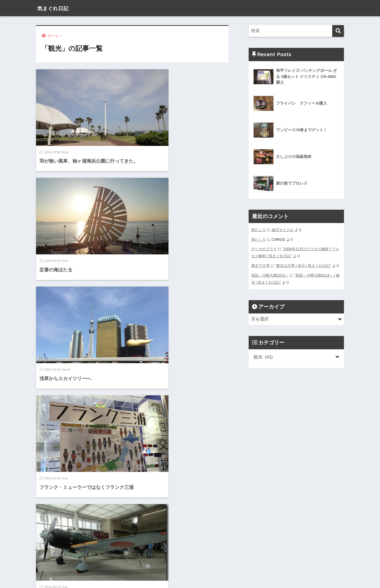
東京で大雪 (260, 265)
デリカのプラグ (264, 249)
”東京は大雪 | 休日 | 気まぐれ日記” (303, 265)
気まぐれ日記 (57, 8)
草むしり (259, 230)
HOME (190, 566)
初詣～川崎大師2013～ (270, 274)
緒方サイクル (283, 230)
